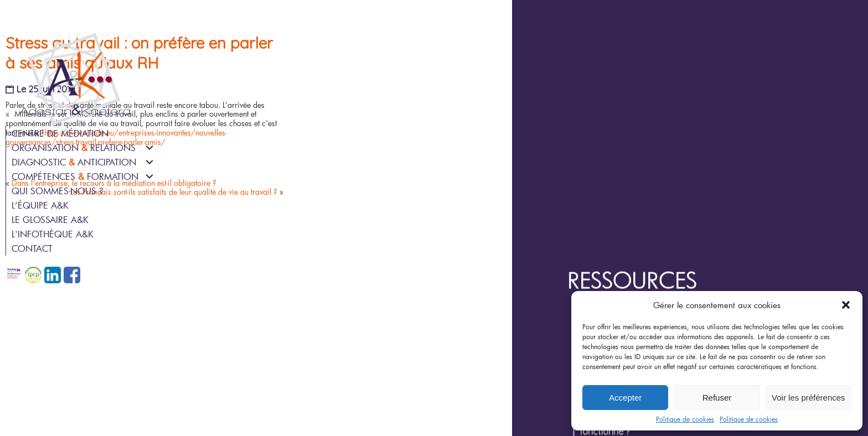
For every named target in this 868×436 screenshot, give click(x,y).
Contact (32, 248)
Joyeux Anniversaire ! (667, 189)
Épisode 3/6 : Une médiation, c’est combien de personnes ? (737, 277)
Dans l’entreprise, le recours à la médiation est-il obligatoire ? (289, 289)
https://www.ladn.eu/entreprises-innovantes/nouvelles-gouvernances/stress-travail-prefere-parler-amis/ (270, 242)
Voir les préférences (808, 398)
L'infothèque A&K (53, 234)
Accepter (625, 398)
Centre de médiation (60, 133)
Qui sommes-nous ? (58, 191)
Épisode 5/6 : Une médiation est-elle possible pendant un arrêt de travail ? (743, 241)
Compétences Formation (75, 176)
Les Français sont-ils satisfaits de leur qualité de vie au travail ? (320, 300)
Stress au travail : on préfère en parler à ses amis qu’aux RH (297, 137)
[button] (846, 305)
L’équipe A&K (40, 205)
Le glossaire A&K (50, 219)
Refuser (717, 398)
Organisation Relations (74, 147)
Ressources (681, 160)
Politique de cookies (685, 419)
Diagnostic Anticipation (74, 162)
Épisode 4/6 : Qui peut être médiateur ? (700, 261)
